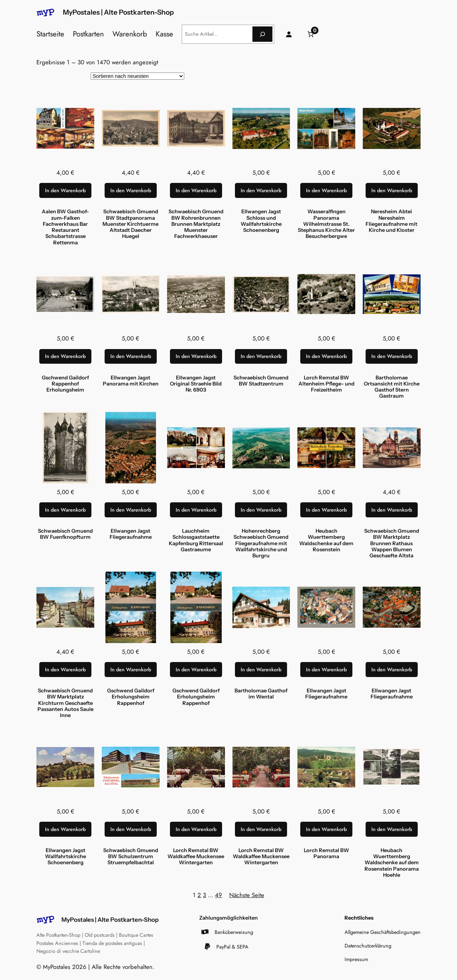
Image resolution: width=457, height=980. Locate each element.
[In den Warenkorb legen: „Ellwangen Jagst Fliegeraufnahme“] (131, 510)
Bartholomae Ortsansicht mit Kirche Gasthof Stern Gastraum (392, 387)
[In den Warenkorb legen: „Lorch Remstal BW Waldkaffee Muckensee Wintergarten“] (196, 829)
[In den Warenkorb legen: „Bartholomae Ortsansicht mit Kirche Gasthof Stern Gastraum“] (392, 357)
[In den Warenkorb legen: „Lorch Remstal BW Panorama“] (326, 829)
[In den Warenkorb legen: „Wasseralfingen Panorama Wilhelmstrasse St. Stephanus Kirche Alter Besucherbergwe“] (326, 190)
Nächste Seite (247, 895)
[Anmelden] (289, 34)
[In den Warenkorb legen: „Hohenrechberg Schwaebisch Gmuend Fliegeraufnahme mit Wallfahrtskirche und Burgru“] (261, 510)
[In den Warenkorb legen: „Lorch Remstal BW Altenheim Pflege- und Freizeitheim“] (326, 357)
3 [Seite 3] (204, 895)
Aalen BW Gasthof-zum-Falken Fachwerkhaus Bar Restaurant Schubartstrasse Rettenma (65, 227)
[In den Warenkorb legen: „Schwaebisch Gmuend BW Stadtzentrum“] (261, 357)
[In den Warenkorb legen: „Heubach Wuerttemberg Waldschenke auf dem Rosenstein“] (326, 510)
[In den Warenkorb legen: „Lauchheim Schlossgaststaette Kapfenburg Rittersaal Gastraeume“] (196, 510)
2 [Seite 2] (199, 895)
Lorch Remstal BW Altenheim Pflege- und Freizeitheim (327, 384)
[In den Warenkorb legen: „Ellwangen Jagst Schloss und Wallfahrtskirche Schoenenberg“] (261, 190)
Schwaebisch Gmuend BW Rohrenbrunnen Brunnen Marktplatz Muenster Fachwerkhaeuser (196, 224)
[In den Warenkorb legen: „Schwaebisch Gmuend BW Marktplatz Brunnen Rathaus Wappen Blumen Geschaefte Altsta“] (392, 510)
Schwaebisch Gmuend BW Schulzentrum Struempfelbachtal (131, 857)
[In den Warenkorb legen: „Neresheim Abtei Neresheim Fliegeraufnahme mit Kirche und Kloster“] (392, 190)
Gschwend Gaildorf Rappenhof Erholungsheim (65, 384)
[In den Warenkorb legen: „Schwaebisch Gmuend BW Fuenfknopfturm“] (65, 510)
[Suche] (262, 34)
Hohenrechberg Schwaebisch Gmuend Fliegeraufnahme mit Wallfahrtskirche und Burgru (261, 543)
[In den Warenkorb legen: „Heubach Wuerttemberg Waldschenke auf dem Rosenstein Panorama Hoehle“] (392, 829)
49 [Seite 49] (219, 895)
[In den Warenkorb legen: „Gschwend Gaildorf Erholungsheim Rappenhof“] (131, 670)
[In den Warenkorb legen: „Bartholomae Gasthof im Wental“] (261, 670)
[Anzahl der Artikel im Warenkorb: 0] (311, 34)
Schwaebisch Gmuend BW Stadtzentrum (261, 381)
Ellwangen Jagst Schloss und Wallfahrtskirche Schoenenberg (261, 221)
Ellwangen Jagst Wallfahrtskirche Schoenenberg (66, 857)
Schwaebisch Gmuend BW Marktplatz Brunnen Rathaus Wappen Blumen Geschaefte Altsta (392, 543)
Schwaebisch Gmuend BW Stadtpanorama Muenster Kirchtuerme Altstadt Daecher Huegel (130, 224)
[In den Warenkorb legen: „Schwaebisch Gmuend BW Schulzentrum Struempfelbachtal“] (131, 829)
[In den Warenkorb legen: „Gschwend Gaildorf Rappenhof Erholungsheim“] (65, 357)
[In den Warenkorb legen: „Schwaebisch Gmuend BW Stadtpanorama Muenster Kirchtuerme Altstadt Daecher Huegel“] (131, 190)
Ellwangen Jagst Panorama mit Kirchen (131, 381)
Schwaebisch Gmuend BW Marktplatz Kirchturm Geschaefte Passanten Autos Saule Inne (66, 703)
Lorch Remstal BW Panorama (327, 854)
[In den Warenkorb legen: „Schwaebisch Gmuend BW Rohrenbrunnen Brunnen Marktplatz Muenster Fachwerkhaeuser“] (196, 190)
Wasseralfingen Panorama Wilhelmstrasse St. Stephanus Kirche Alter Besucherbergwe (326, 224)
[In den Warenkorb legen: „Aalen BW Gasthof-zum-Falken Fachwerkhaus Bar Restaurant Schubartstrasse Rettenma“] (65, 190)
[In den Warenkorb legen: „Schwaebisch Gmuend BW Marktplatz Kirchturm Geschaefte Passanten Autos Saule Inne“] (65, 670)
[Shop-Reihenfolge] (137, 76)
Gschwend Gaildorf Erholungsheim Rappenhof (131, 697)
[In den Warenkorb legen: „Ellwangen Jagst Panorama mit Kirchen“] (131, 357)
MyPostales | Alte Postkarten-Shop (118, 12)
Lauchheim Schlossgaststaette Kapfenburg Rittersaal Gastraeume (196, 540)
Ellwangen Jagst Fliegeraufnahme (131, 534)
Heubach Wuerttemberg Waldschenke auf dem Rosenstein (326, 540)
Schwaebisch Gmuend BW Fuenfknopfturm (65, 534)
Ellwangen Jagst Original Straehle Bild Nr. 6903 (196, 384)
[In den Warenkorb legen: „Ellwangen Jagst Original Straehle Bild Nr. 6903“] (196, 357)
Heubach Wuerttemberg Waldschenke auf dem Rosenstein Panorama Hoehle (392, 863)
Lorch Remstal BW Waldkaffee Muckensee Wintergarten (196, 857)
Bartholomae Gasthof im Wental (261, 694)
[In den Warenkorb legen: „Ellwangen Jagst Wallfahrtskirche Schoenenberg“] (65, 829)
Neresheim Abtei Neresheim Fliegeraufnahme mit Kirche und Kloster (391, 221)
